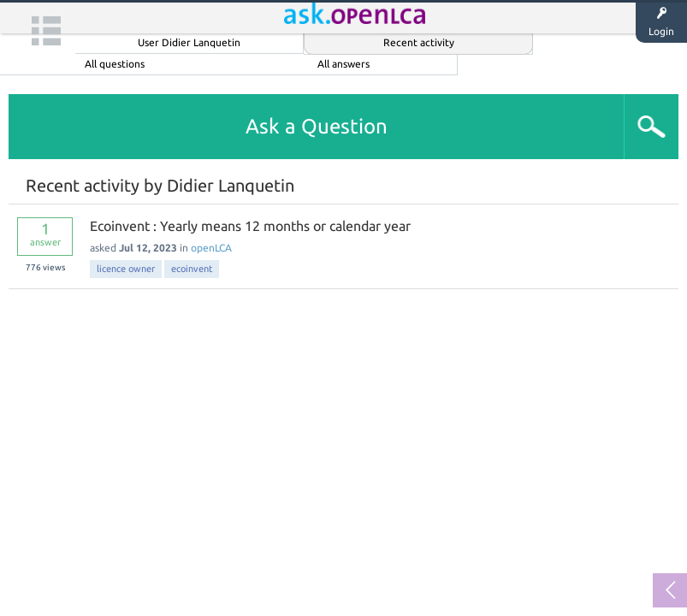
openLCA (211, 248)
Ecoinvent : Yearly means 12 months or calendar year (250, 226)
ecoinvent (192, 269)
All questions (115, 64)
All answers (343, 64)
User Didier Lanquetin (189, 42)
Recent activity (419, 42)
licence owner (126, 269)
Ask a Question (317, 126)
